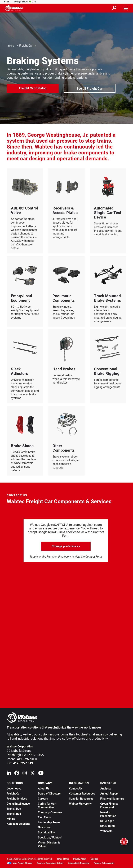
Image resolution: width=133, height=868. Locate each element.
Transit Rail (14, 814)
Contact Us (76, 789)
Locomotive (14, 789)
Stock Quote (108, 826)
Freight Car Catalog (33, 88)
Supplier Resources (81, 799)
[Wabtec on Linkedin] (9, 774)
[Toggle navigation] (126, 8)
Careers (43, 799)
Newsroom (45, 827)
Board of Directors (49, 794)
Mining (11, 819)
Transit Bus (14, 809)
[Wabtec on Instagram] (25, 774)
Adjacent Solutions (18, 824)
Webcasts (106, 831)
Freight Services (17, 799)
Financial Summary (112, 799)
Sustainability (46, 832)
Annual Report (109, 794)
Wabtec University (80, 804)
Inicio (11, 46)
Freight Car (26, 46)
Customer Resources (82, 794)
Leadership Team (49, 822)
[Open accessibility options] (124, 842)
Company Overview (50, 812)
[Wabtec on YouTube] (41, 774)
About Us (44, 789)
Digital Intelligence (18, 804)
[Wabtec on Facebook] (17, 774)
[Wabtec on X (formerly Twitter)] (32, 774)
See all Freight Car (90, 88)
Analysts (106, 789)
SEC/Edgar (107, 821)
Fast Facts (44, 817)
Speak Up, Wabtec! (50, 838)
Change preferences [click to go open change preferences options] (66, 546)
